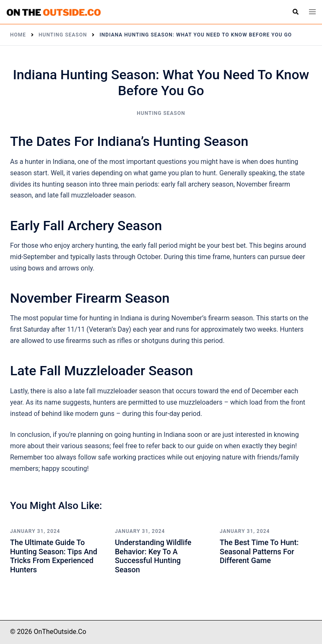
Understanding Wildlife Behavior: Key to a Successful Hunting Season (153, 556)
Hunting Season (161, 113)
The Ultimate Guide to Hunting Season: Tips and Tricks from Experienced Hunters (54, 556)
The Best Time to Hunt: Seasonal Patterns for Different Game (259, 551)
